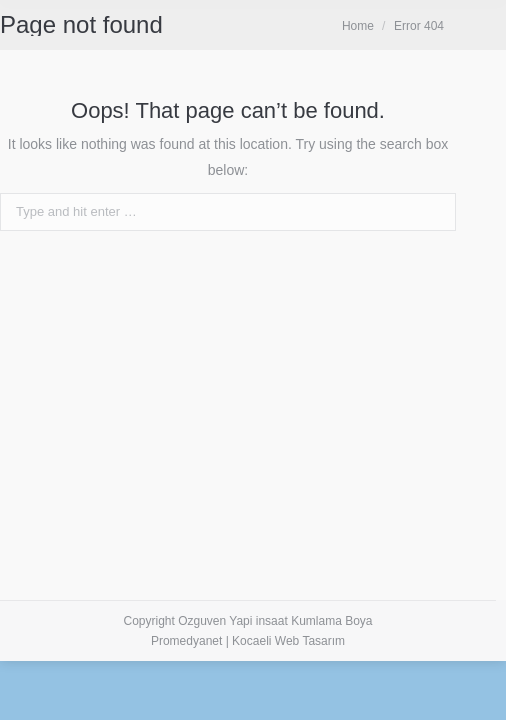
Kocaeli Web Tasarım (288, 641)
